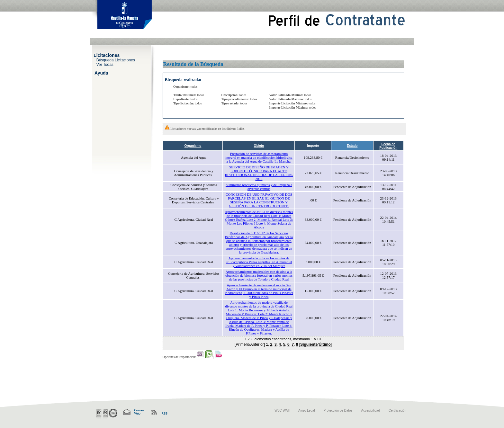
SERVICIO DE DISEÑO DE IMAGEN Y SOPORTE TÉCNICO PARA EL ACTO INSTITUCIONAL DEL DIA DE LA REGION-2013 (259, 173)
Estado (352, 146)
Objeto (259, 146)
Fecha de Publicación (388, 146)
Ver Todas (105, 64)
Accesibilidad (371, 410)
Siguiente (309, 344)
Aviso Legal (307, 410)
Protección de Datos (338, 410)
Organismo (193, 146)
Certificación (397, 410)
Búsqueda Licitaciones (116, 60)
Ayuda (101, 73)
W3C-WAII (282, 410)
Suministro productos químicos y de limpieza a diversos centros (259, 187)
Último (324, 344)
